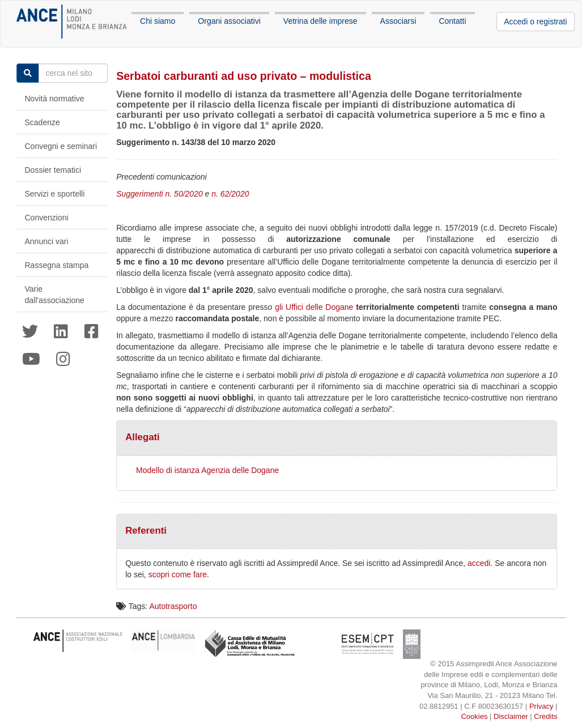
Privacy (541, 706)
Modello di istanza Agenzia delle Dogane (207, 470)
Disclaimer (511, 716)
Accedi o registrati (535, 22)
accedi (479, 563)
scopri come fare (178, 574)
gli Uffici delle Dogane (314, 307)
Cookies (474, 716)
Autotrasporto (173, 606)
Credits (545, 716)
